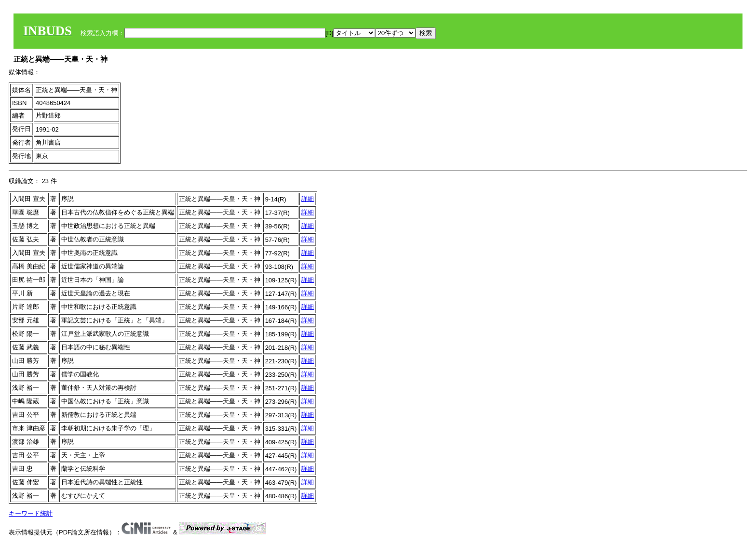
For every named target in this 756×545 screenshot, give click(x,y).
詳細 (308, 199)
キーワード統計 (31, 513)
